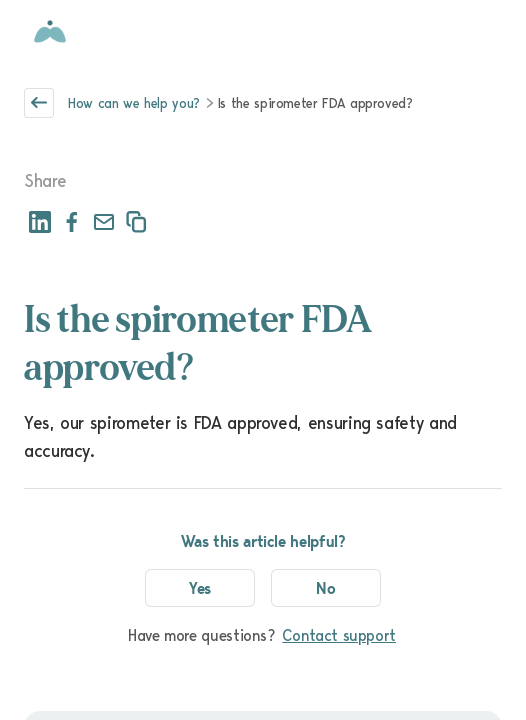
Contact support (339, 635)
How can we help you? (134, 102)
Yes (200, 588)
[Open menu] (490, 32)
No (326, 588)
